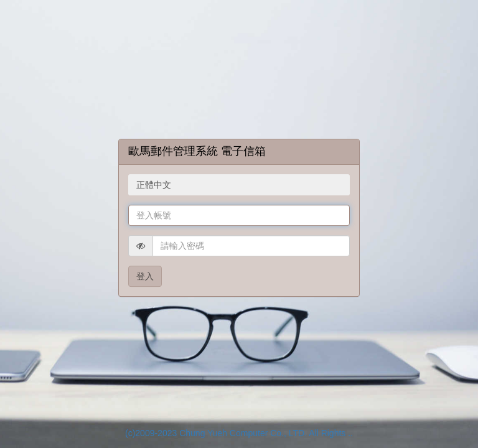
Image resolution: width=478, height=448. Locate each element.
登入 (145, 276)
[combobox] (239, 185)
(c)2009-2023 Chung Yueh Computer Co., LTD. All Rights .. (239, 433)
